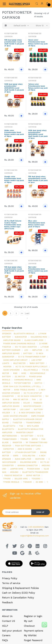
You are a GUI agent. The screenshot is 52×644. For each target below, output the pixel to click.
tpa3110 (7, 479)
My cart (28, 621)
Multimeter (19, 363)
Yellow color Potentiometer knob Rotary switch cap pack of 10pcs (38, 87)
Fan (34, 399)
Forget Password (33, 640)
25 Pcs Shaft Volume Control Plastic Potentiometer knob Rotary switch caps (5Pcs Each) (13, 225)
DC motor (20, 376)
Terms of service (11, 583)
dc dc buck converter (29, 396)
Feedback (7, 602)
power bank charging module (19, 343)
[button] (37, 4)
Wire (24, 373)
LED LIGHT (25, 409)
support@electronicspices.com (35, 536)
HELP (5, 626)
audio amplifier (23, 459)
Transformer (33, 423)
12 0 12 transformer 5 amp (32, 357)
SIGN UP (40, 512)
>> (22, 313)
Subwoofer (21, 337)
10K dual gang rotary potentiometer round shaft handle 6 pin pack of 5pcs (14, 270)
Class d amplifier (34, 340)
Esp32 (35, 439)
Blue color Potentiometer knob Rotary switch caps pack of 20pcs (37, 224)
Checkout (29, 626)
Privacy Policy (10, 578)
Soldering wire (28, 462)
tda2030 (27, 482)
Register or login (33, 616)
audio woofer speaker (15, 416)
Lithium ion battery (25, 452)
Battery (28, 353)
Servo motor (33, 475)
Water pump (9, 409)
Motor (7, 390)
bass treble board (24, 390)
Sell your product (12, 631)
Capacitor (8, 449)
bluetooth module (24, 333)
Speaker (6, 333)
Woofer (7, 366)
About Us (7, 616)
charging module (23, 380)
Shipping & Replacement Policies (20, 588)
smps (16, 456)
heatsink (40, 459)
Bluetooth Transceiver (35, 472)
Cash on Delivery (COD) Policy (19, 593)
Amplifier (37, 350)
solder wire (21, 479)
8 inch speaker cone (30, 413)
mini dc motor (21, 399)
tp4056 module (11, 482)
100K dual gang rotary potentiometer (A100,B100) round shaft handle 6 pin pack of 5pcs (38, 134)
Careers (6, 635)
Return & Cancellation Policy (18, 598)
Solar (26, 403)
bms (15, 373)
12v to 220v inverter (26, 347)
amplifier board (12, 340)
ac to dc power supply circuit (31, 366)
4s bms (39, 482)
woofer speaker (32, 406)
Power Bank (33, 469)
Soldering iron (39, 337)
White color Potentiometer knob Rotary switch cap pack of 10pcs (14, 133)
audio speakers (11, 370)
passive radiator (13, 475)
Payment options (34, 631)
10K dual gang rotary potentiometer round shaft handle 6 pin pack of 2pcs (38, 179)
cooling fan (29, 456)
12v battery (27, 436)
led (26, 350)
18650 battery (37, 363)
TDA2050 (36, 479)
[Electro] (16, 4)
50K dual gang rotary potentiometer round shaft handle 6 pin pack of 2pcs (14, 43)
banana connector (28, 465)
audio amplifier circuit (15, 360)
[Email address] (17, 512)
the (21, 426)
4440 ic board (25, 449)
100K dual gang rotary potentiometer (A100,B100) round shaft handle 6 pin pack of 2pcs (14, 88)
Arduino (14, 472)
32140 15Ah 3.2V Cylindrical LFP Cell (22, 386)
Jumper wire (17, 469)
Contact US (9, 621)
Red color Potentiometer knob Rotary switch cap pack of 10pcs (38, 270)
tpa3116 (24, 439)
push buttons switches (28, 446)
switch (38, 383)
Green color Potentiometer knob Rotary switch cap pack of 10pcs (38, 43)
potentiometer (22, 383)
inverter (17, 442)
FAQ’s (5, 640)
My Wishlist (30, 635)
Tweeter (17, 423)
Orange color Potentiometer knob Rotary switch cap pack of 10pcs (14, 179)
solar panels (31, 370)
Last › (27, 314)
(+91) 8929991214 (36, 527)
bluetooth (9, 426)
